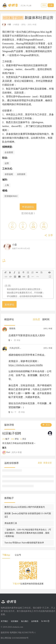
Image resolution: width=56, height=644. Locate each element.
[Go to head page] (17, 5)
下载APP (17, 584)
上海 (7, 185)
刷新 (40, 463)
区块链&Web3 (11, 196)
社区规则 (14, 621)
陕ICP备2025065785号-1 (25, 633)
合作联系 (35, 621)
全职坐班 (21, 174)
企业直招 (9, 152)
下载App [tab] (6, 555)
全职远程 (9, 174)
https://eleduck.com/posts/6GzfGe (26, 365)
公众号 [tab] (18, 555)
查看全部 (47, 463)
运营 (7, 163)
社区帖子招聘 (13, 18)
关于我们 (4, 621)
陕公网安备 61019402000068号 (15, 638)
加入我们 (25, 621)
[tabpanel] (28, 574)
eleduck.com (18, 627)
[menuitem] (36, 319)
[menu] (42, 319)
